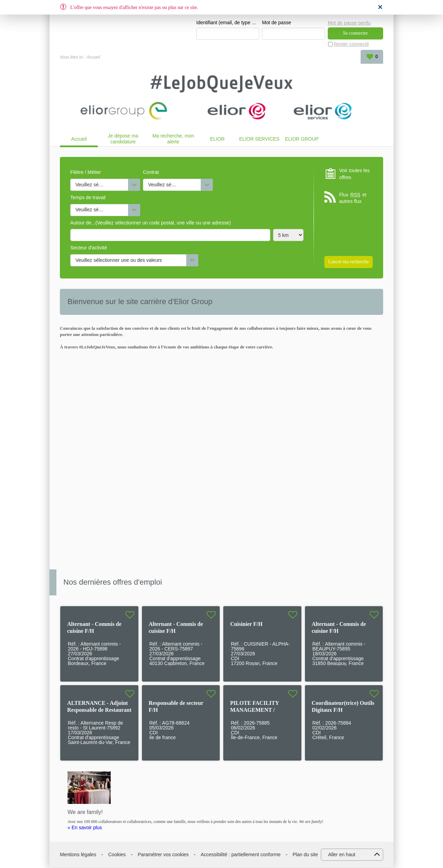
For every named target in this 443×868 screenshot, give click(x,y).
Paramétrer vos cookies (163, 855)
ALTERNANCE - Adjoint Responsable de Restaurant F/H (99, 710)
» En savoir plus (85, 828)
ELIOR (217, 139)
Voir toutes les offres (354, 174)
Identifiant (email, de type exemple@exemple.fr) (228, 23)
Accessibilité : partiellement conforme (241, 855)
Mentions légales (78, 855)
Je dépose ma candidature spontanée (123, 139)
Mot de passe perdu (349, 23)
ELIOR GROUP (302, 139)
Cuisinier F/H (246, 624)
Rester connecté (351, 44)
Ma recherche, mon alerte (173, 139)
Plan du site (305, 855)
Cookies (117, 855)
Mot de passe (277, 23)
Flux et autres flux (353, 198)
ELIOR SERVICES (259, 139)
